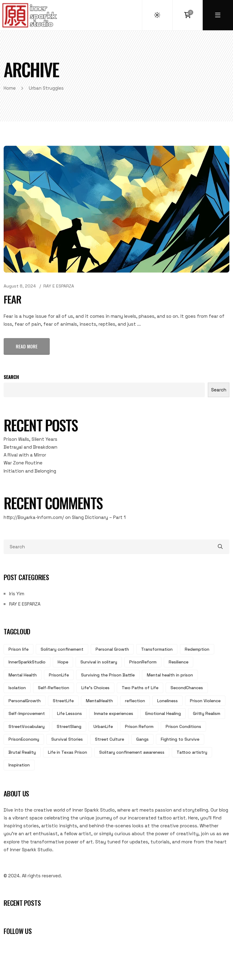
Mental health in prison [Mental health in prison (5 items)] (170, 675)
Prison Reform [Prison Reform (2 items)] (139, 726)
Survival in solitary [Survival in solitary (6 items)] (99, 662)
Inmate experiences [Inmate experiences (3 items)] (114, 713)
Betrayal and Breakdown (30, 447)
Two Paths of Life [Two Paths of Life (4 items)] (140, 688)
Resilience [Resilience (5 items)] (179, 662)
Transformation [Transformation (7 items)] (157, 649)
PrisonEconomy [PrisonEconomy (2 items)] (24, 739)
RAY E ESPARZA (59, 286)
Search (11, 377)
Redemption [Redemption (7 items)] (197, 649)
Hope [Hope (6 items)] (63, 662)
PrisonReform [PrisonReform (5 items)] (143, 662)
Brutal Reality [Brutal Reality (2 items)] (22, 752)
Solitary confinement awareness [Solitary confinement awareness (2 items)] (132, 752)
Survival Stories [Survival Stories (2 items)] (67, 739)
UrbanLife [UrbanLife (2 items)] (103, 726)
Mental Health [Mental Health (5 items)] (23, 675)
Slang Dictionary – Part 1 (99, 517)
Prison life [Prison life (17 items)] (19, 649)
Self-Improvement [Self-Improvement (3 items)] (27, 713)
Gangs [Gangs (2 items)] (142, 739)
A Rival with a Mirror (25, 455)
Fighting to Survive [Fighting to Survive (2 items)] (180, 739)
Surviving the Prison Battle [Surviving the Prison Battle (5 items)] (108, 675)
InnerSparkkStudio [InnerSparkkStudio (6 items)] (27, 662)
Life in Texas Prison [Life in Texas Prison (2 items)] (68, 752)
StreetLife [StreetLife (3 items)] (63, 701)
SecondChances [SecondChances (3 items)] (187, 688)
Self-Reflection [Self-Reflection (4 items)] (54, 688)
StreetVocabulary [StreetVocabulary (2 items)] (27, 726)
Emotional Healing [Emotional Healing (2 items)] (163, 713)
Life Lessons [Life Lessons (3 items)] (69, 713)
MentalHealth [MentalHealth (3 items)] (99, 701)
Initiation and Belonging (30, 471)
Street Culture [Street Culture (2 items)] (110, 739)
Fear (12, 299)
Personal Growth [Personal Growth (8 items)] (112, 649)
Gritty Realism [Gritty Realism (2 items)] (207, 713)
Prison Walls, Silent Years (30, 439)
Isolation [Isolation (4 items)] (17, 688)
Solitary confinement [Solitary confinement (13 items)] (62, 649)
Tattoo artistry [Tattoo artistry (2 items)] (192, 752)
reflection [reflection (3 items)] (135, 701)
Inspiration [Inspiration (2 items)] (19, 765)
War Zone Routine (23, 463)
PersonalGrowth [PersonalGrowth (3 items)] (25, 701)
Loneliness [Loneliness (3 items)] (167, 701)
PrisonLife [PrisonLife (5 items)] (59, 675)
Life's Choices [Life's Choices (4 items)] (95, 688)
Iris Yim (17, 594)
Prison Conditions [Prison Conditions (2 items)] (183, 726)
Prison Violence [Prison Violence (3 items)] (205, 701)
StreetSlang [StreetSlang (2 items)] (69, 726)
